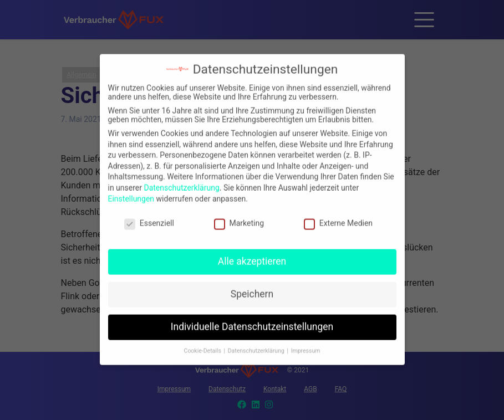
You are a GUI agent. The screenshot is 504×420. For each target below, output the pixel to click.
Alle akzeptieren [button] (252, 254)
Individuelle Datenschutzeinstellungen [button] (252, 320)
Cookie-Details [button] (203, 344)
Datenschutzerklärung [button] (257, 344)
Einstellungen (131, 192)
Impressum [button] (306, 344)
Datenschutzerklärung (181, 181)
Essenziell (149, 217)
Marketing (239, 217)
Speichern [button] (252, 287)
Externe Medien (338, 217)
